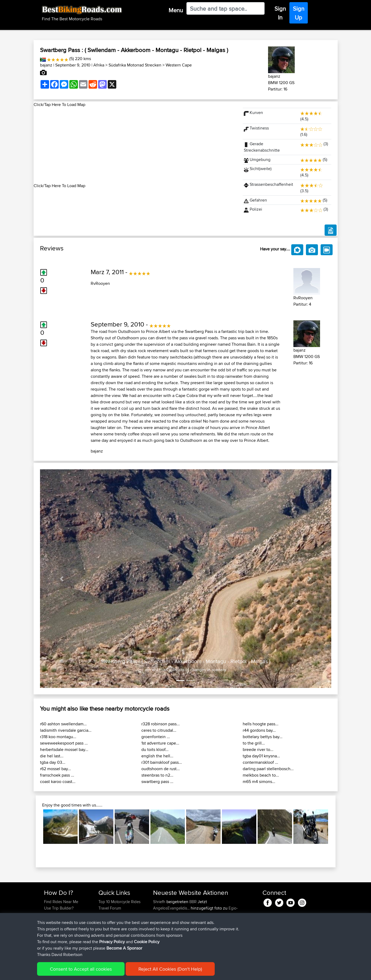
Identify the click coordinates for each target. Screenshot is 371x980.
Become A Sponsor (61, 927)
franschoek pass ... (57, 775)
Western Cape (179, 65)
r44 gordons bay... (259, 730)
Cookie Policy (142, 972)
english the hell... (157, 756)
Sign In (280, 13)
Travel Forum (110, 908)
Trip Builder (108, 914)
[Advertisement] (135, 145)
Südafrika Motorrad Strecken (135, 65)
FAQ (48, 934)
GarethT (160, 946)
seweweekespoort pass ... (64, 743)
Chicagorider (165, 940)
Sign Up (299, 13)
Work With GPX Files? (63, 914)
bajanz (46, 65)
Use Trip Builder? (59, 908)
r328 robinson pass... (161, 724)
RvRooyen (100, 283)
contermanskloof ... (260, 762)
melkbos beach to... (261, 775)
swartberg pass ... (157, 782)
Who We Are (109, 921)
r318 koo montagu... (58, 737)
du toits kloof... (155, 749)
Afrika (99, 65)
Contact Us (108, 927)
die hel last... (52, 756)
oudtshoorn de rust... (161, 769)
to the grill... (254, 743)
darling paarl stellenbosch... (268, 769)
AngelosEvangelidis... (171, 908)
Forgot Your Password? (64, 921)
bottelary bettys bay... (263, 737)
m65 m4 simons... (259, 782)
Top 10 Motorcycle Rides (119, 902)
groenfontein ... (156, 737)
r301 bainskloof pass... (162, 762)
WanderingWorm (168, 934)
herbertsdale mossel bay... (64, 749)
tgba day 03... (53, 762)
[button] (62, 579)
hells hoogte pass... (261, 724)
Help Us (105, 934)
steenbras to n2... (157, 775)
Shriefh (160, 902)
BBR (193, 902)
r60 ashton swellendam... (63, 724)
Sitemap (94, 972)
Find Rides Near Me (61, 902)
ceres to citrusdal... (159, 730)
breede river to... (258, 749)
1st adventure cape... (160, 743)
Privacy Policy (115, 972)
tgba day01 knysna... (261, 756)
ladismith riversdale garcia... (66, 730)
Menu (176, 10)
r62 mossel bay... (55, 769)
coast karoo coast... (58, 782)
